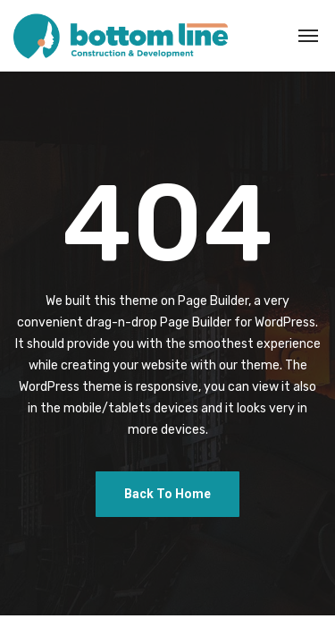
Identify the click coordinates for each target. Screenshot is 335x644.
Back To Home (167, 494)
